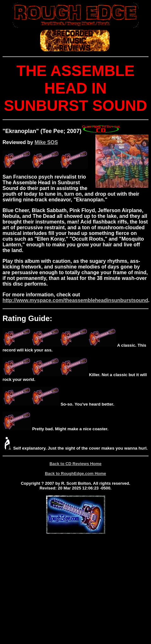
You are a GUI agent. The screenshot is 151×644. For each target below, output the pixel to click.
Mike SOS (46, 142)
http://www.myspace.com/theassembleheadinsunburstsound (75, 300)
